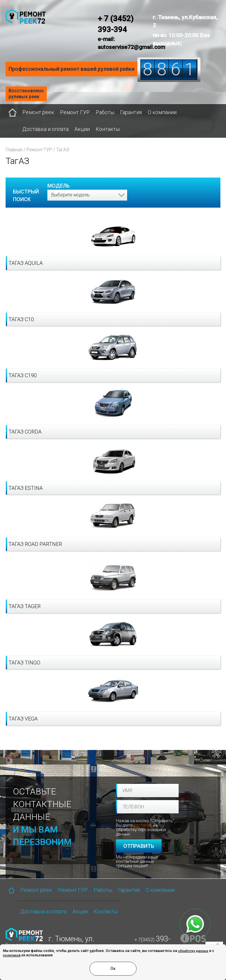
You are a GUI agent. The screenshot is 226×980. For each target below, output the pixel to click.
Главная (14, 150)
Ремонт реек (38, 112)
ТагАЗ (63, 150)
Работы (105, 112)
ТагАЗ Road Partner (35, 544)
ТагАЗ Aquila (26, 263)
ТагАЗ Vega (23, 719)
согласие (143, 825)
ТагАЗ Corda (25, 432)
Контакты (108, 129)
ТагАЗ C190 (23, 375)
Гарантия (131, 112)
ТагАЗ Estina (26, 488)
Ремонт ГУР (75, 112)
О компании (162, 112)
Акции (82, 129)
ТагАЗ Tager (25, 606)
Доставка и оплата (45, 129)
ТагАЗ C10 (21, 319)
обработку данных (193, 951)
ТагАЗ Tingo (24, 663)
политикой (12, 955)
